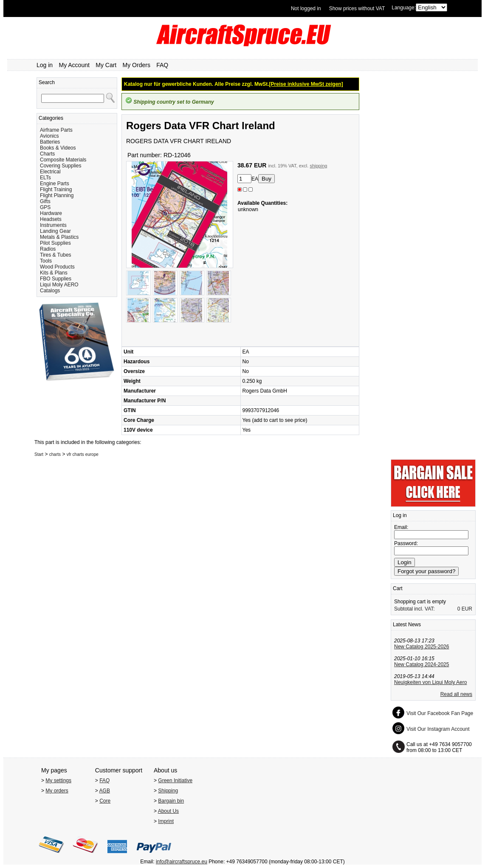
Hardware (51, 213)
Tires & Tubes (56, 255)
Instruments (53, 225)
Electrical (50, 172)
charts (55, 454)
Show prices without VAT (357, 8)
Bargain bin (171, 801)
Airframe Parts (56, 130)
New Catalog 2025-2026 (422, 647)
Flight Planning (57, 195)
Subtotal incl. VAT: (415, 609)
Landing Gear (55, 231)
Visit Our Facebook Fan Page (440, 713)
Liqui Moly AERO (59, 285)
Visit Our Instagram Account (438, 729)
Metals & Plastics (59, 237)
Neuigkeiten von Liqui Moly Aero (430, 682)
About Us (168, 811)
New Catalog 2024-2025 (422, 664)
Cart (398, 588)
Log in (45, 65)
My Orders (137, 65)
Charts (47, 154)
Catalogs (50, 291)
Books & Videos (58, 148)
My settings (58, 780)
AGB (105, 791)
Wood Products (57, 267)
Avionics (49, 136)
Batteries (50, 142)
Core (105, 801)
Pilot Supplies (55, 243)
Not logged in (306, 8)
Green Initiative (175, 780)
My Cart (106, 65)
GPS (45, 207)
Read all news (456, 694)
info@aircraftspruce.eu (182, 862)
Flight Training (56, 189)
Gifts (45, 201)
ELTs (45, 178)
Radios (48, 249)
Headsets (51, 219)
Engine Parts (55, 184)
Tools (46, 261)
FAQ (162, 65)
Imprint (166, 821)
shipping (318, 166)
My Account (74, 65)
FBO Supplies (56, 279)
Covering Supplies (61, 166)
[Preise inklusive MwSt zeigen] (306, 84)
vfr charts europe (83, 454)
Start (39, 454)
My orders (57, 791)
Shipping (168, 791)
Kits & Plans (54, 273)
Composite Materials (63, 160)
